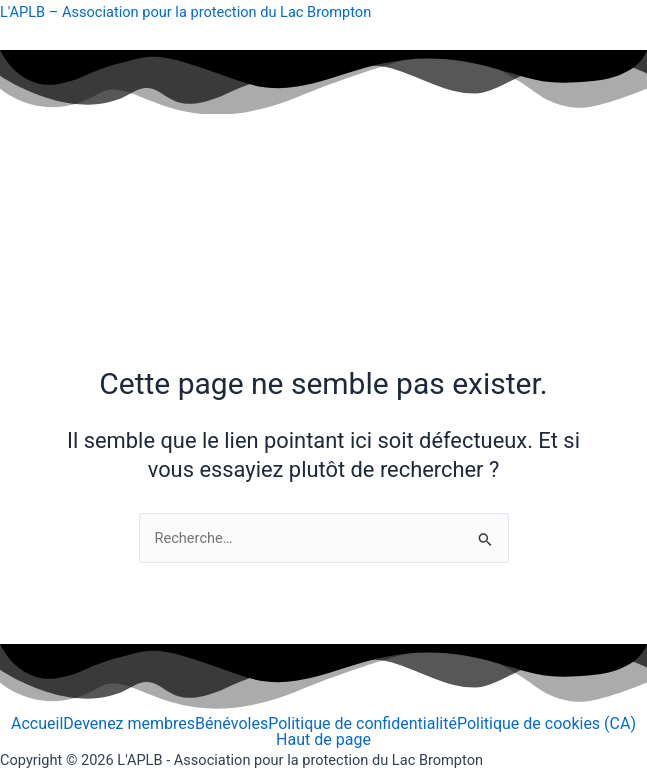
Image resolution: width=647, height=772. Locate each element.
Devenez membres (129, 724)
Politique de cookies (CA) (546, 724)
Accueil (37, 724)
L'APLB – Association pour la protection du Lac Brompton (185, 12)
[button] (323, 245)
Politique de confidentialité (362, 724)
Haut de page (323, 740)
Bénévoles (231, 724)
